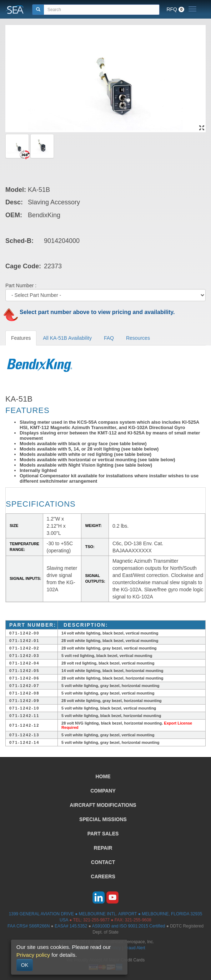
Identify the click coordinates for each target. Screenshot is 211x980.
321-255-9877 (96, 920)
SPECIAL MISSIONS (103, 819)
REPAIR (103, 848)
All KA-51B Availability (67, 338)
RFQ (175, 9)
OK (25, 965)
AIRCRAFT (103, 805)
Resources (138, 338)
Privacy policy (33, 955)
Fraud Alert (135, 948)
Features (21, 338)
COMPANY (103, 791)
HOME (103, 776)
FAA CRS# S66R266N (29, 926)
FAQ (109, 338)
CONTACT (103, 862)
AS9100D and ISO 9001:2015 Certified (128, 926)
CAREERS (103, 876)
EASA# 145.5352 (71, 926)
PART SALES (103, 834)
